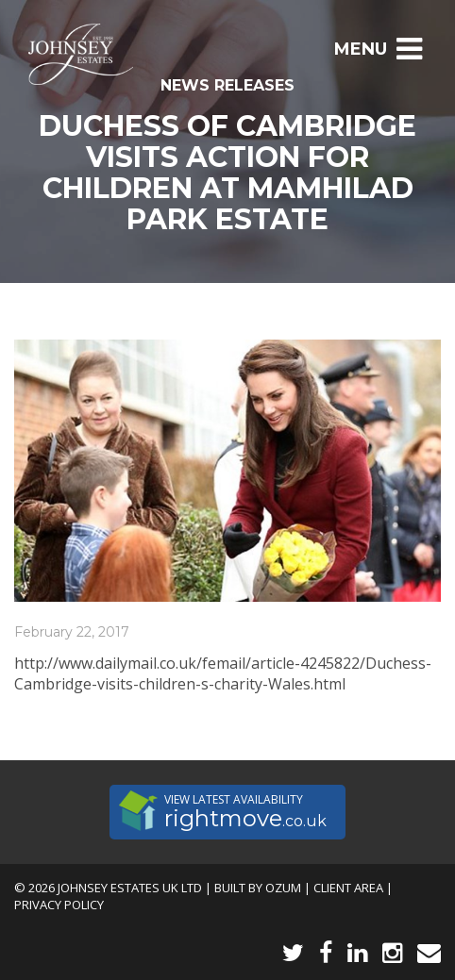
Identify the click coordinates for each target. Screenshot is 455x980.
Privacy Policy (59, 905)
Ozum (283, 888)
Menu (378, 49)
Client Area (348, 888)
